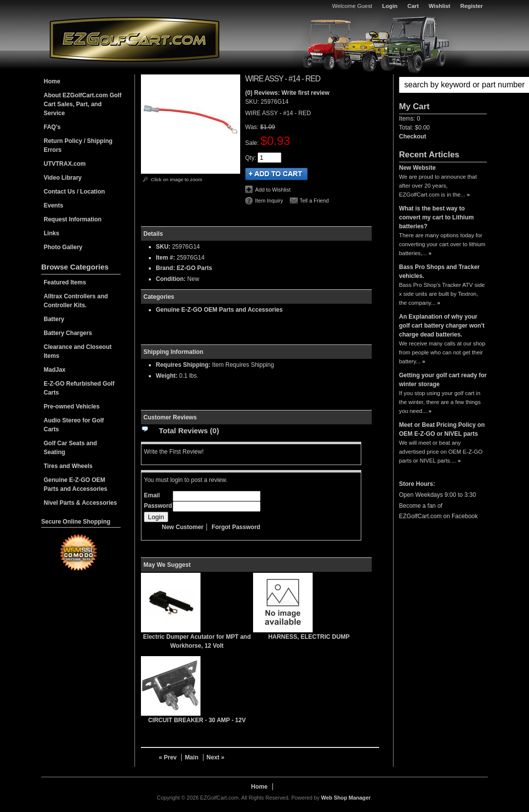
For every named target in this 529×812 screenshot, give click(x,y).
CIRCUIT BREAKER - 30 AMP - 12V (197, 720)
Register (471, 6)
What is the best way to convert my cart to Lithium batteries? (436, 217)
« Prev (168, 757)
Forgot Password (236, 527)
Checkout (413, 136)
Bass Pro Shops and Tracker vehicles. (439, 271)
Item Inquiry (269, 201)
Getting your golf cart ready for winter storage (443, 380)
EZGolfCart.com (134, 39)
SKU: (253, 102)
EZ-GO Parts (194, 268)
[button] (443, 85)
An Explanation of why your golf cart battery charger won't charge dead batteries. (442, 326)
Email (152, 495)
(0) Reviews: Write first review (287, 93)
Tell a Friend (314, 201)
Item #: (166, 258)
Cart (413, 6)
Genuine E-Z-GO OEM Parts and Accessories (219, 310)
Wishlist (440, 6)
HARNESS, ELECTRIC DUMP (309, 637)
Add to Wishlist (273, 190)
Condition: (171, 279)
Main (191, 757)
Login (390, 6)
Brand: (165, 268)
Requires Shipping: (183, 365)
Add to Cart (276, 174)
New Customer (183, 527)
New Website (417, 168)
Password (158, 506)
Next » (215, 757)
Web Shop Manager (346, 798)
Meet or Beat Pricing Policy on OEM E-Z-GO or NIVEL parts (442, 429)
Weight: (167, 376)
